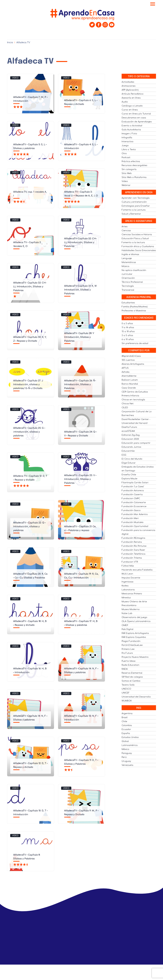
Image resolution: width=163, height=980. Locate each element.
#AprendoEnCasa (131, 356)
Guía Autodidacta (131, 130)
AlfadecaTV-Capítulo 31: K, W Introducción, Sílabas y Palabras (80, 290)
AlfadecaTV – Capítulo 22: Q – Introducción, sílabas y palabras (29, 527)
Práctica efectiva (131, 161)
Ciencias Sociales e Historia (137, 235)
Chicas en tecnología (133, 400)
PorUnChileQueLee (132, 645)
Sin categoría (129, 169)
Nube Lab (127, 613)
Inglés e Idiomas (130, 254)
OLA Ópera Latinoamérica (136, 621)
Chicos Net (128, 404)
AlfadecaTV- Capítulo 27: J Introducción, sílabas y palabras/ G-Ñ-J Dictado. (28, 384)
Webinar (126, 185)
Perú (124, 757)
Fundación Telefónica (133, 554)
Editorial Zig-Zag (131, 435)
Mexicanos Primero (132, 594)
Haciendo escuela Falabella (137, 570)
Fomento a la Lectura (134, 210)
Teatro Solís (128, 685)
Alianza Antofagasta (133, 364)
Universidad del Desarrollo (136, 697)
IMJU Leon (127, 574)
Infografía (127, 138)
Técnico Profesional (132, 282)
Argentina (127, 714)
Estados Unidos (130, 737)
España (126, 733)
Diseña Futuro (129, 427)
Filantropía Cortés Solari (135, 483)
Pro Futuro (127, 653)
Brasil (125, 717)
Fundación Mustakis (133, 522)
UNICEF (126, 693)
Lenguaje (127, 258)
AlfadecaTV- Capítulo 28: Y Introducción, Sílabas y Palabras (79, 337)
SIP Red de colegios (132, 677)
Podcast (126, 157)
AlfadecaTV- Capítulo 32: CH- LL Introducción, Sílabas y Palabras (30, 287)
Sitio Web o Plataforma (134, 177)
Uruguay (126, 761)
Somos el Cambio (131, 681)
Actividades (128, 82)
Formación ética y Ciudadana (138, 246)
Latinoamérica (130, 745)
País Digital (128, 629)
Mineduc (126, 598)
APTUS (125, 368)
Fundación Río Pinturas (134, 546)
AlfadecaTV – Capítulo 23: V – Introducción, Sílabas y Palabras (80, 479)
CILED (125, 408)
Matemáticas (129, 262)
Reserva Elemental (132, 673)
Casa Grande (129, 388)
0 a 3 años (127, 324)
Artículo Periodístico (133, 94)
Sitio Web (127, 173)
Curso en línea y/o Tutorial (136, 114)
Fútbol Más (128, 566)
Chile (124, 721)
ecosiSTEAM (128, 431)
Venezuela (127, 765)
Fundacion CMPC (131, 499)
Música (125, 266)
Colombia (127, 725)
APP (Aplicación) (130, 90)
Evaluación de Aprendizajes (137, 122)
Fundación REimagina (133, 538)
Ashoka (126, 372)
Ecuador (126, 729)
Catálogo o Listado (132, 106)
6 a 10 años (128, 339)
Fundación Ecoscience (134, 506)
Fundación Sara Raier (133, 550)
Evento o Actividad (132, 126)
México (125, 749)
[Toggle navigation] (153, 4)
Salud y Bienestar (131, 214)
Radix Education (130, 665)
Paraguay (127, 753)
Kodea (125, 586)
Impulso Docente (131, 578)
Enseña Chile (129, 475)
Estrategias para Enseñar (136, 206)
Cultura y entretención (134, 202)
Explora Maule (129, 479)
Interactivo (128, 142)
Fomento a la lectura (133, 242)
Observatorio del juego (134, 617)
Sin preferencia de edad (135, 343)
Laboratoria (128, 590)
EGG (124, 455)
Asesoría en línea (131, 98)
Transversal (128, 290)
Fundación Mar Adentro (135, 514)
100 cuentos (128, 360)
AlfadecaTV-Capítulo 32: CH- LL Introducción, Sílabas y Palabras (81, 242)
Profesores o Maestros (134, 311)
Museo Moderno (131, 609)
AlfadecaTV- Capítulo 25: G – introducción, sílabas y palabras (29, 432)
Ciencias (126, 231)
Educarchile (128, 451)
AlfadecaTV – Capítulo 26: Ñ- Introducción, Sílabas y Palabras (80, 384)
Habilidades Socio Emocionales (139, 250)
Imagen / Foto (129, 134)
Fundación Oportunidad (135, 526)
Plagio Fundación (131, 641)
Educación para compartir (136, 443)
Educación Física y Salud (135, 239)
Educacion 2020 (130, 439)
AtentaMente (129, 376)
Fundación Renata (132, 542)
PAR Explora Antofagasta (135, 633)
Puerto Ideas (129, 661)
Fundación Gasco (131, 510)
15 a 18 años (128, 331)
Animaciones (129, 86)
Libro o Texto (129, 150)
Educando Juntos (131, 447)
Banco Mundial (130, 384)
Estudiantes (128, 303)
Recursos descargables (134, 165)
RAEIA (125, 669)
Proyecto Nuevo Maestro (135, 657)
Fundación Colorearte (134, 502)
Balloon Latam (130, 380)
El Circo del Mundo (132, 459)
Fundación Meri (130, 518)
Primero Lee (128, 649)
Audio (125, 102)
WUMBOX (127, 701)
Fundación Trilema (132, 558)
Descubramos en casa (134, 118)
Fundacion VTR (130, 562)
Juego (125, 146)
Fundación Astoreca (133, 491)
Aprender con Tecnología (136, 198)
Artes (125, 227)
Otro (124, 154)
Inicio (10, 43)
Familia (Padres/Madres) (135, 307)
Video (15, 78)
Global (125, 741)
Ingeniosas (128, 582)
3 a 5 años (127, 335)
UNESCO (126, 689)
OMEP (125, 625)
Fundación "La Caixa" (133, 487)
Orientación (128, 278)
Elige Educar (129, 463)
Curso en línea (130, 110)
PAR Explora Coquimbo (134, 637)
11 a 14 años (128, 328)
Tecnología (128, 286)
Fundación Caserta (132, 495)
